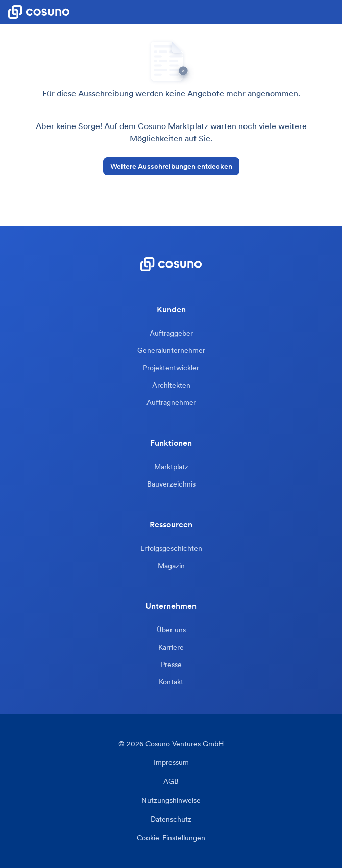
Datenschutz (171, 819)
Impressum (171, 763)
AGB (171, 782)
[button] (334, 12)
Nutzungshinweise (171, 800)
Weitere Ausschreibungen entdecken (171, 166)
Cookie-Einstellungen (171, 838)
